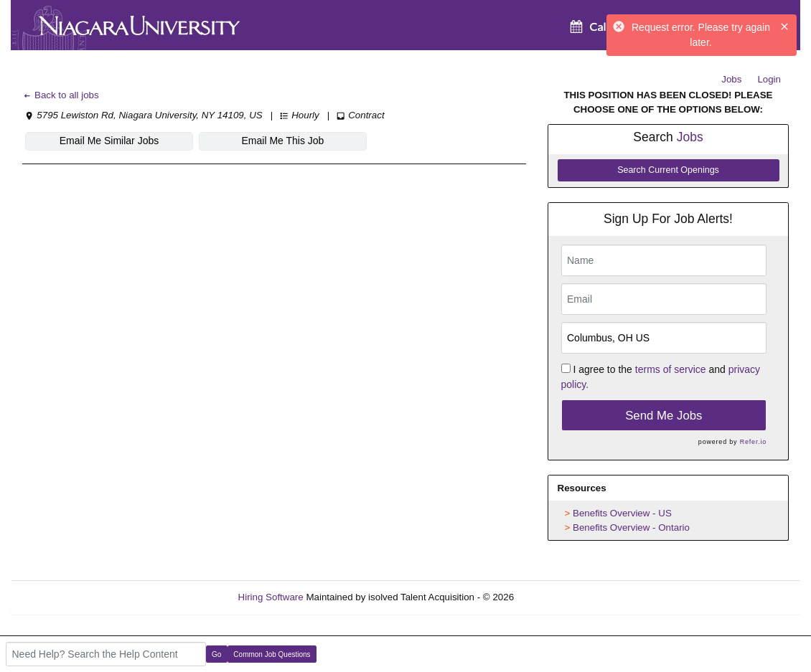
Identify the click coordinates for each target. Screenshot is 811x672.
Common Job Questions (272, 654)
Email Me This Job (283, 141)
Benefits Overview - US (622, 513)
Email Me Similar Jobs (109, 141)
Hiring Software (271, 597)
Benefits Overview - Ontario (631, 527)
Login (769, 79)
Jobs (731, 79)
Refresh (557, 597)
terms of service (671, 369)
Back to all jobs (61, 95)
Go (216, 654)
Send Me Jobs (664, 416)
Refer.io (753, 442)
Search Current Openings (668, 170)
